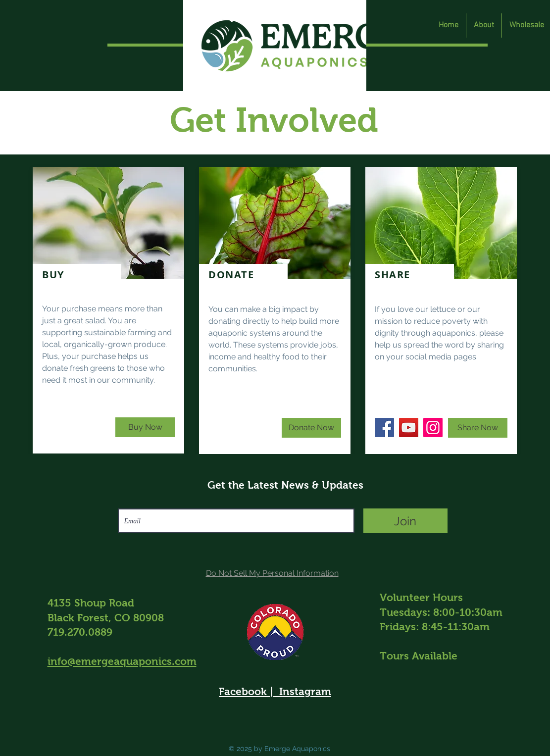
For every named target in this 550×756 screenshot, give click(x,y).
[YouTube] (409, 428)
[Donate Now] (311, 428)
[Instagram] (433, 428)
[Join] (405, 521)
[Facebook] (384, 428)
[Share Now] (478, 428)
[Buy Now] (145, 427)
